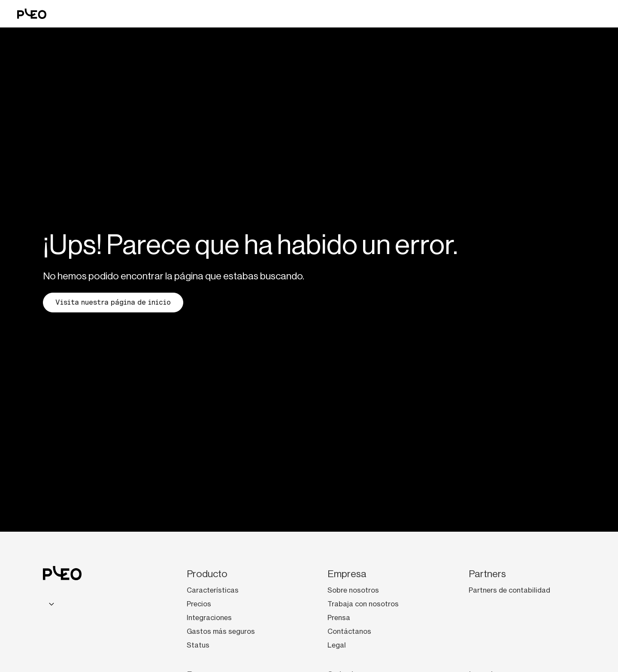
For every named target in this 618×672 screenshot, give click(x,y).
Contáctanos (349, 631)
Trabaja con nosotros (363, 604)
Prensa (339, 618)
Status (198, 645)
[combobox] (50, 604)
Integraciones (209, 618)
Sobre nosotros (353, 590)
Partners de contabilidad (509, 590)
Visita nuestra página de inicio (113, 302)
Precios (199, 604)
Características (213, 590)
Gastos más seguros (221, 631)
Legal (337, 645)
